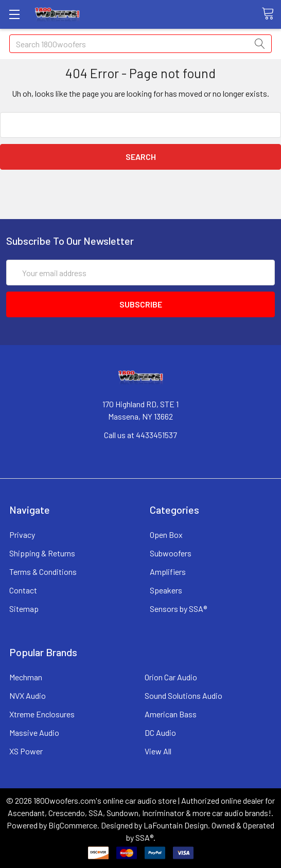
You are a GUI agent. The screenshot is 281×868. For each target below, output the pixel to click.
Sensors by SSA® (178, 609)
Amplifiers (168, 572)
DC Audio (160, 733)
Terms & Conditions (43, 572)
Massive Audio (34, 733)
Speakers (166, 590)
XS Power (26, 751)
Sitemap (24, 609)
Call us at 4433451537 (140, 435)
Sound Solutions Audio (183, 695)
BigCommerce (73, 825)
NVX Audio (28, 695)
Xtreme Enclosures (42, 714)
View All (158, 751)
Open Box (166, 535)
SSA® (144, 837)
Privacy (22, 535)
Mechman (26, 677)
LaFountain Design (176, 825)
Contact (23, 590)
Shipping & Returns (42, 553)
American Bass (171, 714)
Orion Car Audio (171, 677)
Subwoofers (171, 553)
